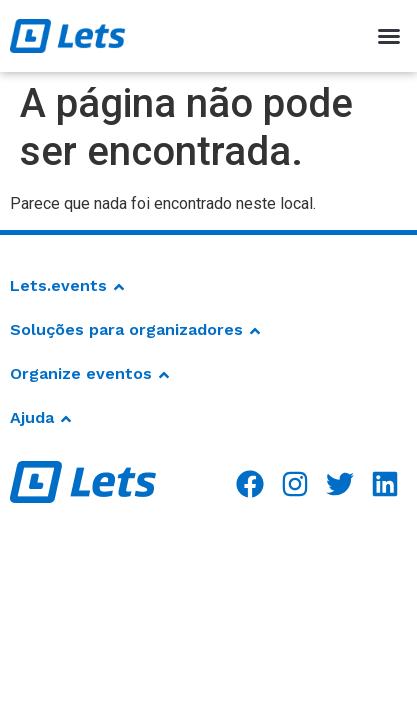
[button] (389, 36)
